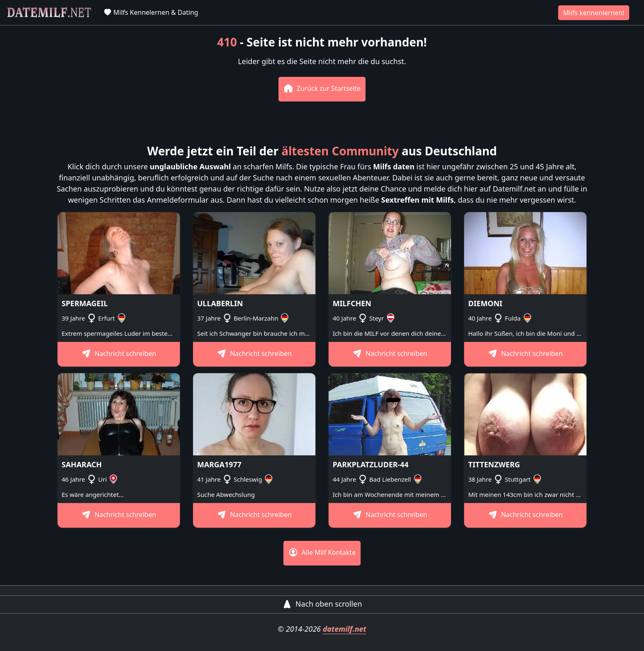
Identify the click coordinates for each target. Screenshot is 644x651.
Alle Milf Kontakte (322, 552)
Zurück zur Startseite (322, 88)
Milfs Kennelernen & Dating (151, 12)
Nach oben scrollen (322, 604)
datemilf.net (345, 629)
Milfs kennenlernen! (594, 13)
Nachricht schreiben (119, 353)
